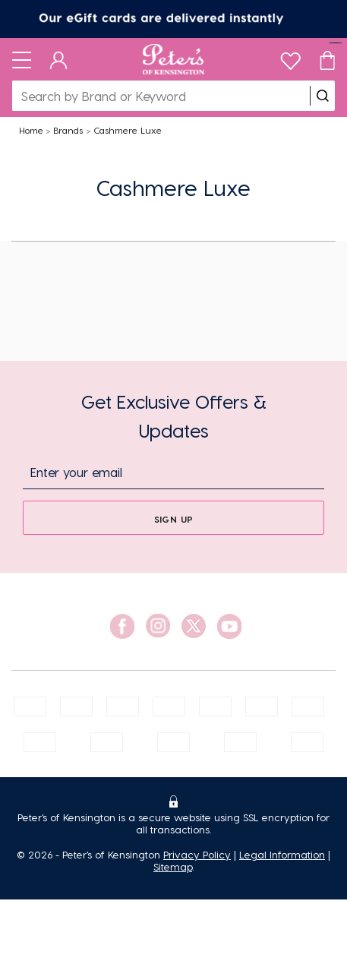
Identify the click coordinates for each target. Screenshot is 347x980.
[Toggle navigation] (22, 59)
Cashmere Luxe (128, 130)
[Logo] (173, 59)
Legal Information (282, 854)
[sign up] (173, 518)
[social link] (122, 626)
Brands (68, 130)
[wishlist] (290, 57)
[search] (323, 96)
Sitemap (173, 866)
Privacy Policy (197, 854)
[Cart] (327, 59)
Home (31, 130)
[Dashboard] (59, 59)
